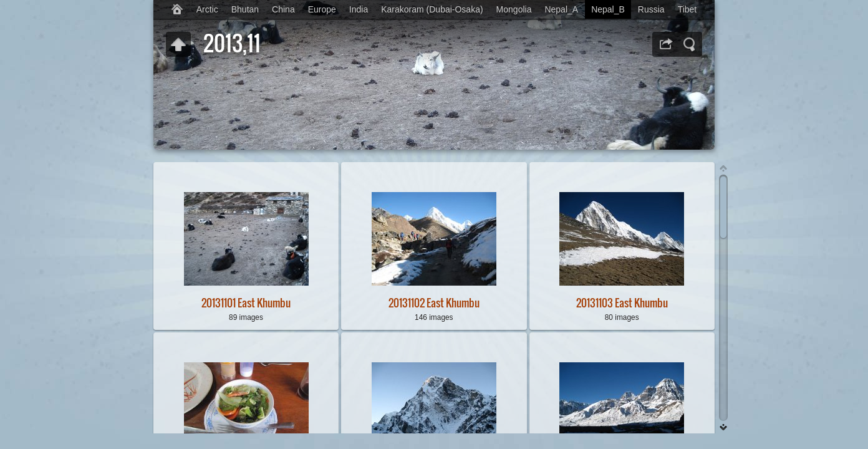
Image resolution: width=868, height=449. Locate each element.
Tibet (687, 9)
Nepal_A (561, 9)
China (283, 9)
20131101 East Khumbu (246, 303)
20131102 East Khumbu (434, 303)
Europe (322, 9)
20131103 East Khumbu (622, 303)
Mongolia (514, 9)
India (359, 9)
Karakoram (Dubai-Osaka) (432, 9)
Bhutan (245, 9)
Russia (651, 9)
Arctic (207, 9)
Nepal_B (608, 9)
